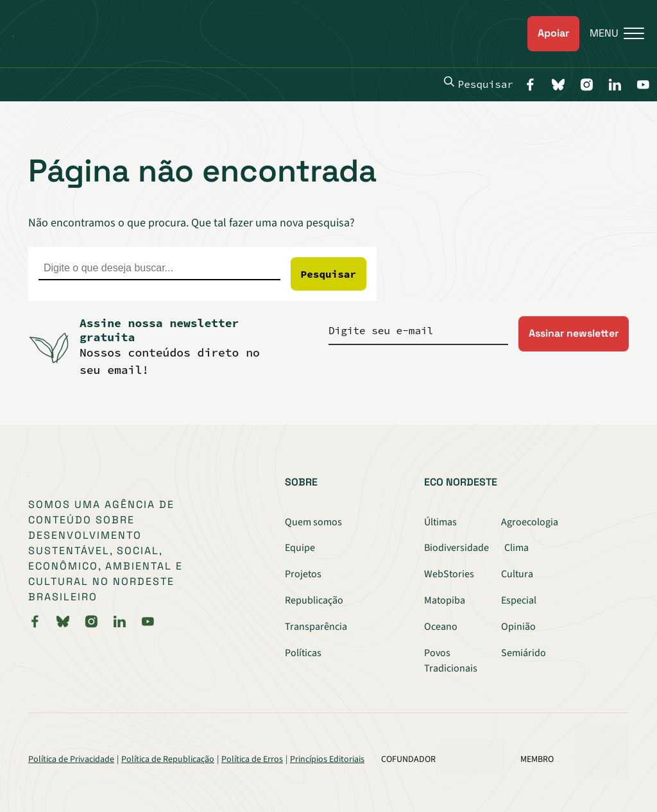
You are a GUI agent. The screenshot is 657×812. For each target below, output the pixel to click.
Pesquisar (479, 83)
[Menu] (612, 34)
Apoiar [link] (553, 33)
